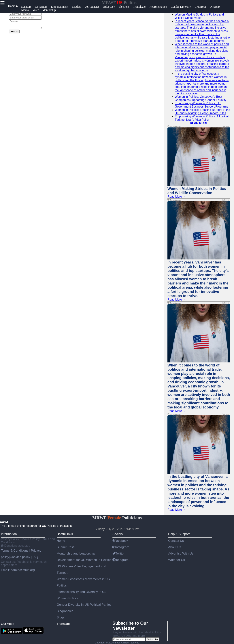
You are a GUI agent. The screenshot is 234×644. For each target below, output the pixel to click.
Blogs (61, 617)
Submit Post (65, 547)
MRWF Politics (119, 3)
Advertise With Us (181, 553)
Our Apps (7, 624)
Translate (63, 624)
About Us (175, 547)
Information (9, 534)
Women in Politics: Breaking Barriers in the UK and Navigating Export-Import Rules (202, 111)
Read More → (177, 197)
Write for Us (177, 560)
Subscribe (152, 639)
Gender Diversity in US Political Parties (84, 605)
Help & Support (179, 534)
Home (61, 541)
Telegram (120, 560)
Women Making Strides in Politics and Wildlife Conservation (199, 16)
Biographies (65, 611)
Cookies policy (20, 557)
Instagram (121, 547)
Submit (14, 33)
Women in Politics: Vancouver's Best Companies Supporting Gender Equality (201, 98)
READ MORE (199, 123)
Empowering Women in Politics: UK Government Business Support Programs (201, 105)
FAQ (35, 557)
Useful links (65, 534)
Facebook (120, 541)
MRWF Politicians (117, 518)
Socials (118, 534)
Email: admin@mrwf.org (18, 570)
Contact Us (176, 541)
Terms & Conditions (15, 551)
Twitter (119, 553)
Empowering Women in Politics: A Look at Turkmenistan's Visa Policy (202, 118)
